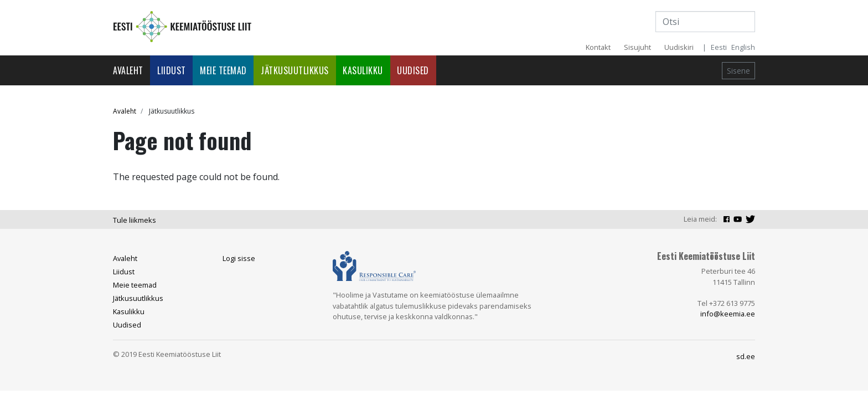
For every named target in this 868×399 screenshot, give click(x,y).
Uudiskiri (679, 47)
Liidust (172, 70)
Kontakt (598, 47)
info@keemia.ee (728, 314)
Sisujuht (637, 47)
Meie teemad (223, 70)
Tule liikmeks (135, 220)
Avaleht (128, 70)
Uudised (413, 70)
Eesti (719, 47)
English (743, 47)
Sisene (738, 71)
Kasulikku (363, 70)
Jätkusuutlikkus (295, 70)
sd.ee (746, 356)
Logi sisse (239, 258)
